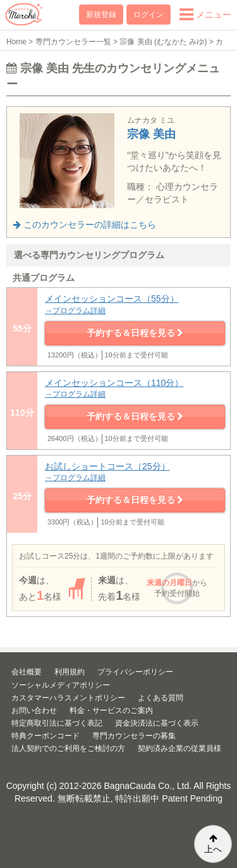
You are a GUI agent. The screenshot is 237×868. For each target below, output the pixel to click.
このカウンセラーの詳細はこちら (85, 225)
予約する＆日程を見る (135, 333)
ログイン (149, 15)
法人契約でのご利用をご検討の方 (68, 748)
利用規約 (70, 672)
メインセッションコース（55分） (135, 305)
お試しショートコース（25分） (135, 472)
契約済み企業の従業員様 (179, 748)
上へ (213, 844)
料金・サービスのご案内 (111, 710)
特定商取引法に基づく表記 (57, 723)
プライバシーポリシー (135, 672)
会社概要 (27, 672)
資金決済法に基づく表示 (157, 723)
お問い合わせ (34, 710)
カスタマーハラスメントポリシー (68, 698)
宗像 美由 (151, 134)
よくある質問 (161, 698)
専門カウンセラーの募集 (134, 736)
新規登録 (101, 15)
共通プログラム (44, 278)
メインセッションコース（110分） (135, 389)
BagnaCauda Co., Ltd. (148, 786)
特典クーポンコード (46, 736)
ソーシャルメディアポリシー (61, 685)
